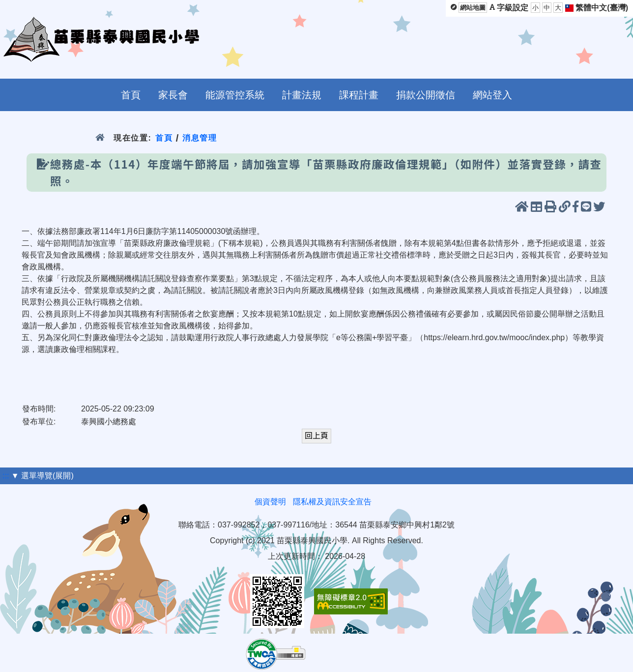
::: (6, 476)
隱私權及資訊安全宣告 (332, 502)
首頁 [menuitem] (131, 95)
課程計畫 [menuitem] (359, 95)
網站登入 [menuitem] (492, 95)
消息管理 (200, 138)
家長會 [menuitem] (173, 95)
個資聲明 (270, 502)
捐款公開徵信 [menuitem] (426, 95)
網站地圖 (473, 8)
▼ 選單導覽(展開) (43, 476)
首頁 (164, 138)
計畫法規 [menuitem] (302, 95)
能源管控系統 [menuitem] (235, 95)
